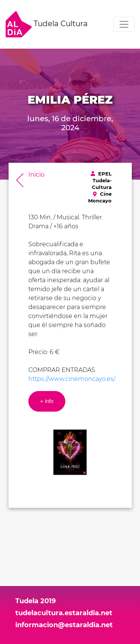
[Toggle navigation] (124, 24)
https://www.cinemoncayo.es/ (72, 379)
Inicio (36, 175)
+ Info (47, 401)
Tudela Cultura (47, 24)
